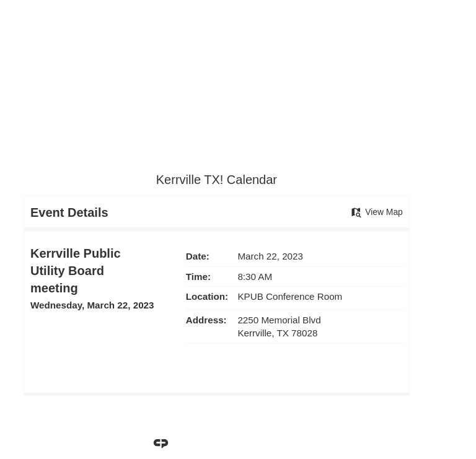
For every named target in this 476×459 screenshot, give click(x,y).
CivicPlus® (304, 443)
